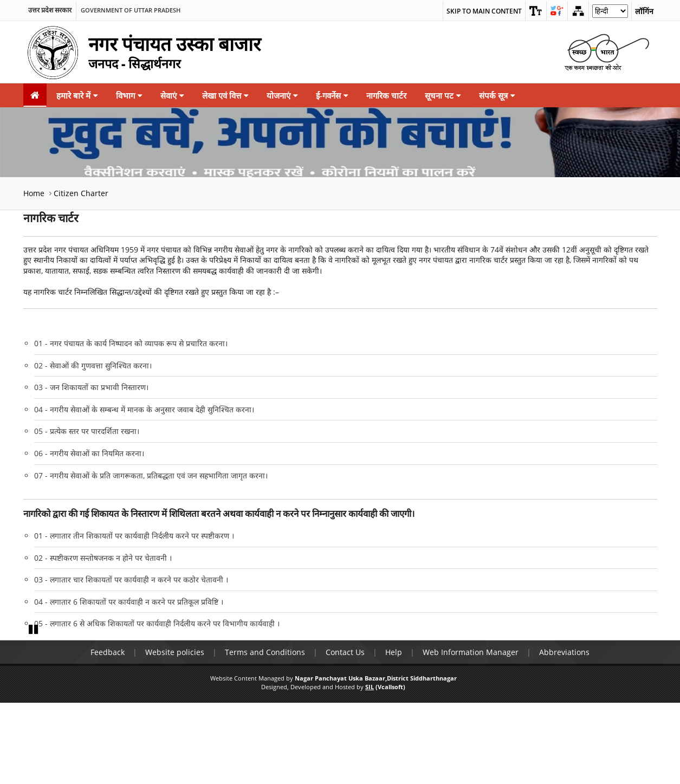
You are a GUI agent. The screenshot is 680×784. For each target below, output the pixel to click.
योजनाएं (282, 95)
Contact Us (345, 733)
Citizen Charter (81, 193)
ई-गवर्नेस (332, 95)
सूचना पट (443, 95)
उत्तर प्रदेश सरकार (50, 10)
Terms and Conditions (265, 733)
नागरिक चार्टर (386, 95)
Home (34, 193)
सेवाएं (172, 95)
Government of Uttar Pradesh (131, 10)
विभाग (129, 95)
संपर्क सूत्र (497, 95)
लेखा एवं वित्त (225, 95)
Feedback (108, 733)
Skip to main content (484, 11)
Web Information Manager (471, 733)
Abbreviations (564, 733)
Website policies (175, 733)
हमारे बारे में (77, 95)
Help (394, 733)
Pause (34, 710)
